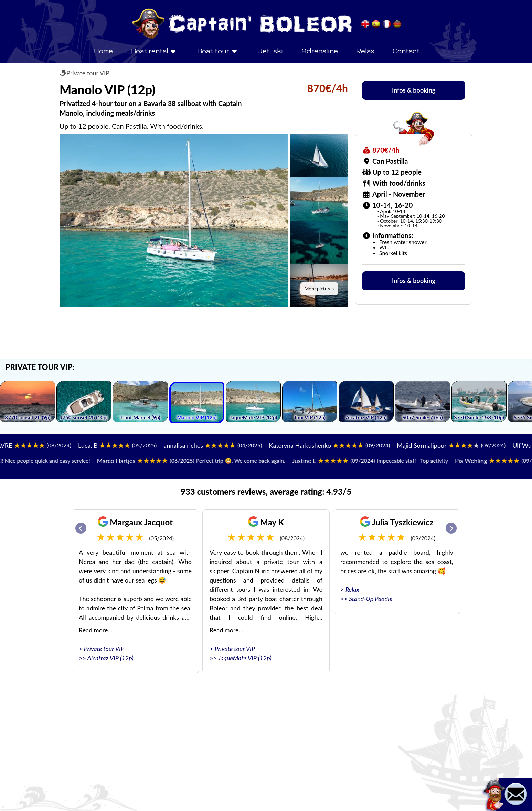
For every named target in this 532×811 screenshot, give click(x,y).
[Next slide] (451, 528)
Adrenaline (320, 51)
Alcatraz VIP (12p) (110, 658)
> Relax (350, 589)
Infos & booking (414, 90)
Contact (406, 51)
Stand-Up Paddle (371, 599)
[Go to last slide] (81, 528)
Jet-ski (271, 51)
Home (103, 51)
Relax (365, 51)
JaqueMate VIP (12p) (245, 658)
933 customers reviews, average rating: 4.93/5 (266, 492)
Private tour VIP (88, 73)
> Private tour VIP (102, 649)
